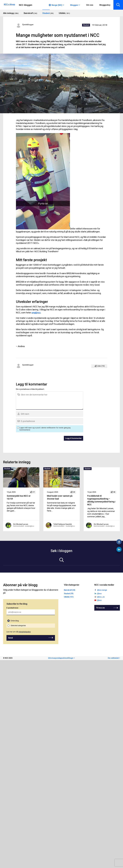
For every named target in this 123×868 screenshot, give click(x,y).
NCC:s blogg (9, 4)
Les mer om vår (19, 632)
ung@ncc (36, 313)
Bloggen (74, 5)
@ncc (99, 594)
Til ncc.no (100, 608)
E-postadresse (12, 608)
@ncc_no (101, 597)
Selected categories (18, 626)
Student (86, 25)
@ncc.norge (102, 590)
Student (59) (69, 594)
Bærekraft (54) (70, 590)
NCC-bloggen (26, 5)
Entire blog (15, 621)
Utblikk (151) (69, 597)
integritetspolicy (25, 632)
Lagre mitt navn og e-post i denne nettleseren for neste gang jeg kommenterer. (45, 429)
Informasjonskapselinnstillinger (61, 658)
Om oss (90, 5)
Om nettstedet (113, 658)
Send (10, 638)
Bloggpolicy (105, 5)
